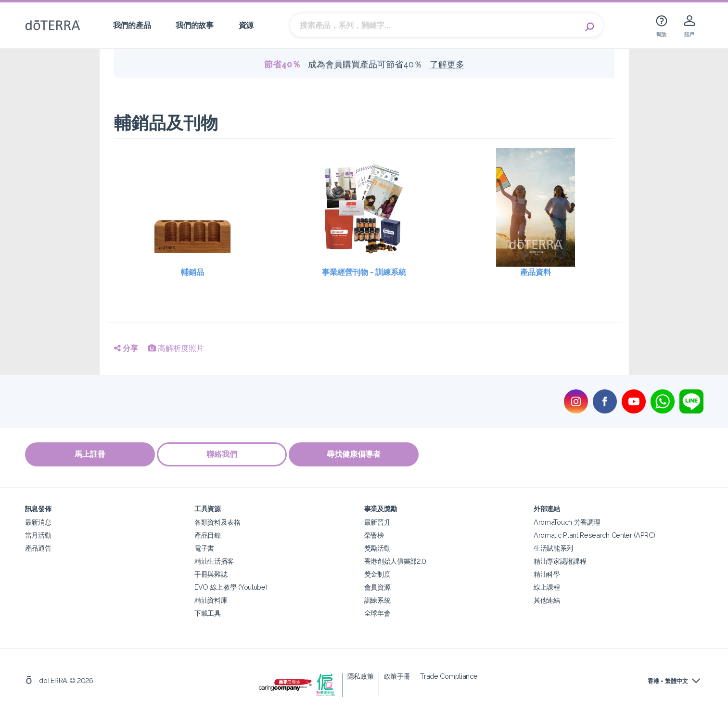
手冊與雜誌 (211, 573)
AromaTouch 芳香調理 (567, 521)
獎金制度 (377, 573)
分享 (126, 348)
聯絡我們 (225, 454)
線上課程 (547, 586)
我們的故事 (194, 25)
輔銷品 (192, 272)
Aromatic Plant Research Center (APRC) (594, 534)
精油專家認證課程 (560, 560)
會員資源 (377, 586)
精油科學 (547, 573)
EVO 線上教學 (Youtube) (231, 586)
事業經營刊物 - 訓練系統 (364, 272)
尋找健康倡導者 (359, 454)
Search (591, 26)
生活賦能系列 (553, 547)
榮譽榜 (374, 534)
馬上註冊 (90, 454)
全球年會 (377, 612)
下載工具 (208, 612)
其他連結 (547, 599)
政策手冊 (397, 675)
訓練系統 (377, 599)
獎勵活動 (377, 547)
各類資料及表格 (217, 521)
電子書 (204, 547)
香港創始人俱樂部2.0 (396, 560)
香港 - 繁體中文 (668, 680)
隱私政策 (361, 675)
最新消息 (38, 521)
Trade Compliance (449, 675)
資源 (246, 25)
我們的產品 (132, 25)
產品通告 (38, 547)
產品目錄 (208, 534)
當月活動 (38, 534)
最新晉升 (377, 521)
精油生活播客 (214, 560)
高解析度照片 (176, 348)
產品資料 (536, 272)
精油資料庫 (211, 599)
